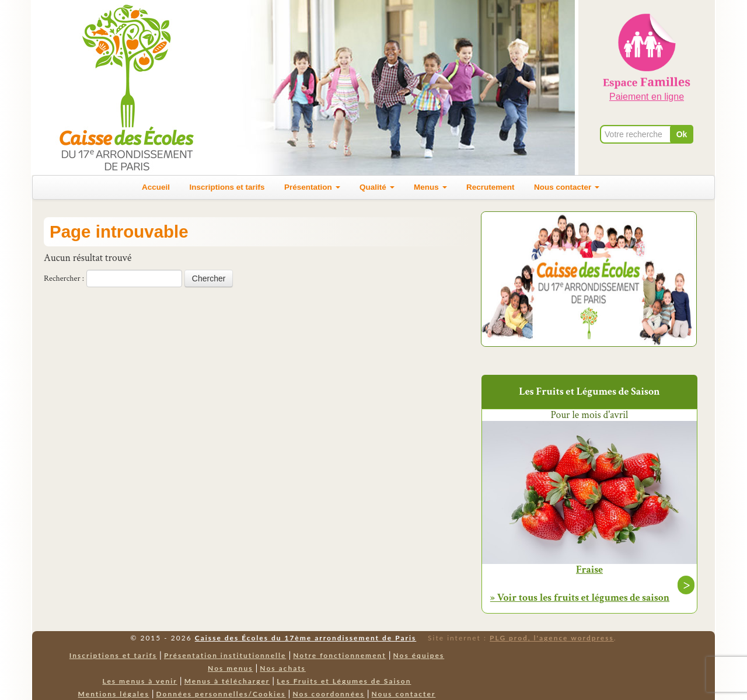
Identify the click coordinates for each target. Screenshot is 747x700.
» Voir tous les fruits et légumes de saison (580, 598)
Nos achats (283, 668)
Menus (430, 187)
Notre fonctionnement (339, 655)
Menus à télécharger (227, 681)
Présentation (312, 187)
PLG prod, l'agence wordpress (552, 638)
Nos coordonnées (328, 694)
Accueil (156, 187)
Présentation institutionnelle (225, 655)
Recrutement (491, 187)
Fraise (589, 570)
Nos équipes (419, 655)
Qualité (377, 187)
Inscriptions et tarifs (227, 187)
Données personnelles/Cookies (221, 694)
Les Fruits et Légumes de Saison (344, 681)
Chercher (209, 278)
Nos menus (230, 668)
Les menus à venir (140, 681)
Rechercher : (64, 278)
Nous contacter (567, 187)
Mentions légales (114, 694)
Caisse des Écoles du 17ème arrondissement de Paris (306, 638)
